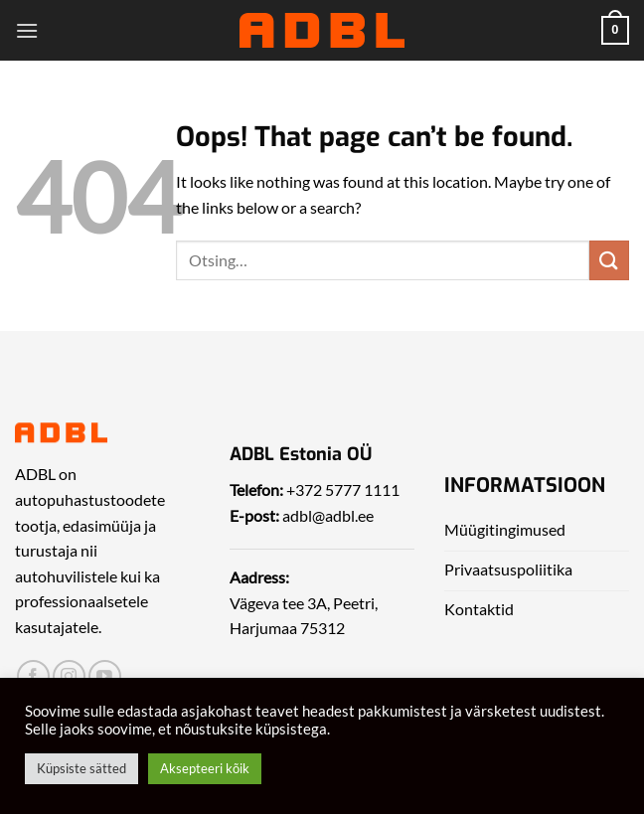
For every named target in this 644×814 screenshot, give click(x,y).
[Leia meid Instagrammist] (69, 676)
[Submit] (609, 260)
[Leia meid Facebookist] (33, 676)
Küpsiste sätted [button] (81, 768)
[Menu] (27, 30)
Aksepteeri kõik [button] (205, 768)
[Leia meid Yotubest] (105, 676)
